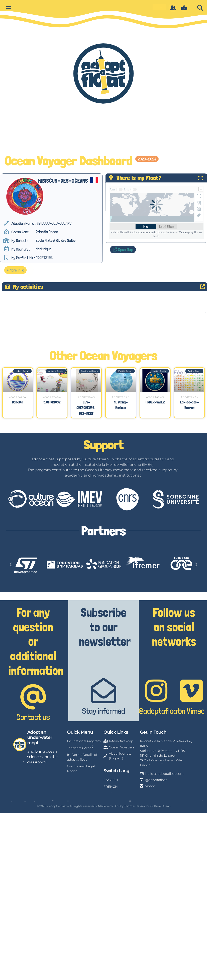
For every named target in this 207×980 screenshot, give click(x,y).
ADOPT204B (121, 397)
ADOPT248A (52, 397)
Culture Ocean (160, 806)
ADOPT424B (155, 397)
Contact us (33, 717)
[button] (200, 8)
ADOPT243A (189, 397)
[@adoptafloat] (156, 690)
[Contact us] (33, 697)
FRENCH (111, 786)
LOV (117, 806)
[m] (184, 8)
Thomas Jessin (135, 806)
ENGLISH (111, 779)
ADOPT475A (18, 397)
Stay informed (104, 711)
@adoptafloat (159, 711)
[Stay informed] (104, 690)
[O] (173, 8)
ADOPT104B (86, 397)
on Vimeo (191, 711)
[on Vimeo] (191, 690)
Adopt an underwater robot (40, 737)
